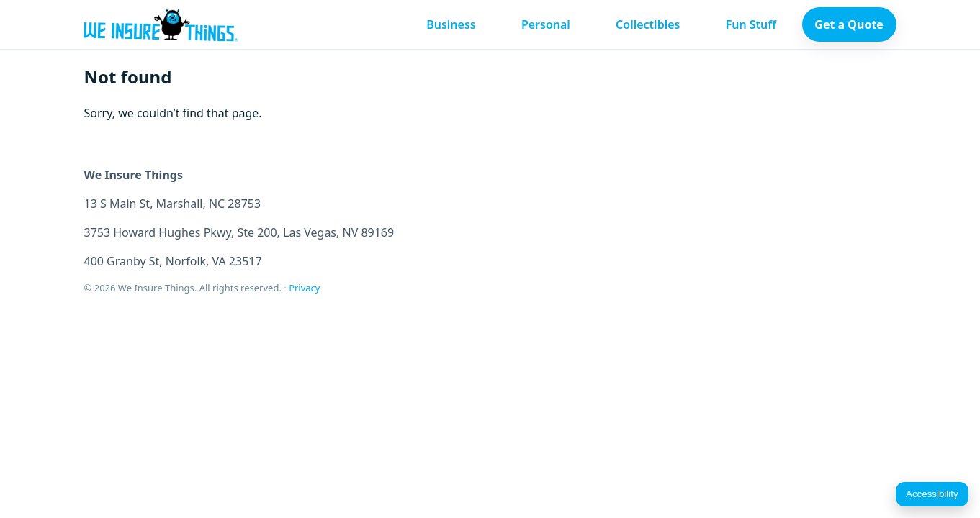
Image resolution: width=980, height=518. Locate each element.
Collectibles (648, 24)
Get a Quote (849, 24)
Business (451, 24)
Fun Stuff (751, 24)
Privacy (304, 288)
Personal (546, 24)
